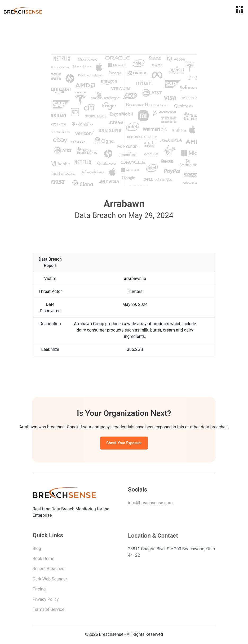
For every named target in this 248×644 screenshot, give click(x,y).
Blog (37, 550)
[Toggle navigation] (240, 10)
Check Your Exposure (124, 444)
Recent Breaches (48, 570)
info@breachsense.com (150, 504)
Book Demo (43, 560)
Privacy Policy (46, 601)
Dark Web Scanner (50, 581)
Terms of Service (48, 611)
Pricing (39, 591)
